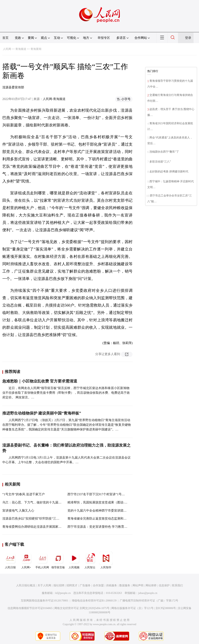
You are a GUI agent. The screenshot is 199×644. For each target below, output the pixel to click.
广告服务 (85, 585)
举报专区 (104, 38)
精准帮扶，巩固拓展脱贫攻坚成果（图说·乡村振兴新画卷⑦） (110, 502)
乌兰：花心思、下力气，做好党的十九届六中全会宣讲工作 (43, 502)
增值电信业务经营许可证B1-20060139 (94, 601)
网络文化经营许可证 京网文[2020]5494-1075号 (82, 608)
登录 (188, 38)
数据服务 (125, 585)
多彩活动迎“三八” (160, 162)
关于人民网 (44, 585)
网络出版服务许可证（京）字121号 (132, 608)
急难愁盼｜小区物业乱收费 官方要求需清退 (40, 381)
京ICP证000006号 (166, 608)
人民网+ (26, 560)
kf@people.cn (63, 593)
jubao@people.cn (148, 593)
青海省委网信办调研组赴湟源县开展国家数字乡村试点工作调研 (46, 527)
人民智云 (90, 560)
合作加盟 (98, 585)
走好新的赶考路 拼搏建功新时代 (169, 172)
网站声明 (138, 585)
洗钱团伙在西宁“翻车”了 (164, 152)
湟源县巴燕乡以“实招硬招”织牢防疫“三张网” (33, 518)
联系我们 (177, 585)
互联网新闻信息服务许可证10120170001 (45, 601)
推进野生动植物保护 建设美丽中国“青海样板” (42, 413)
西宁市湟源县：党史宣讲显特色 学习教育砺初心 (100, 527)
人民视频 (74, 560)
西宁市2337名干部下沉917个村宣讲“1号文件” (98, 494)
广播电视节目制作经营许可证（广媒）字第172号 (149, 601)
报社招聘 (59, 585)
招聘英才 (72, 585)
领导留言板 (58, 560)
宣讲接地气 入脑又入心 (18, 511)
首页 (5, 38)
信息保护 (164, 585)
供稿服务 (112, 585)
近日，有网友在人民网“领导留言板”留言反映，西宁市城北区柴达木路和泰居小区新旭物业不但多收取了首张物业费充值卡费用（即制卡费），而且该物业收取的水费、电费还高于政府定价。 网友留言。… (66, 393)
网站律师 (151, 585)
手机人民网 (42, 560)
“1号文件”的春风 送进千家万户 (24, 494)
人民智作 (106, 560)
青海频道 (21, 49)
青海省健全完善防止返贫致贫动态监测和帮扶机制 (102, 518)
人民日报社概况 (26, 585)
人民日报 (10, 560)
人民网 (7, 49)
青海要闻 (36, 49)
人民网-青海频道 (54, 99)
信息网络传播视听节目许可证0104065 (30, 608)
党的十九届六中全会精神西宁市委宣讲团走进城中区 (103, 511)
